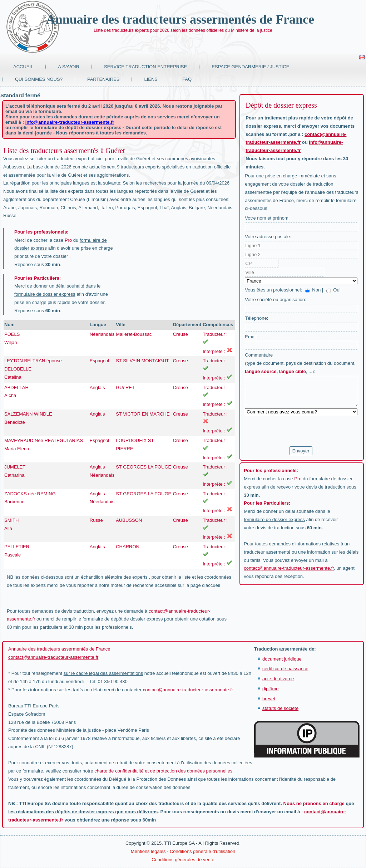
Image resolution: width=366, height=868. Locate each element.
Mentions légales (148, 851)
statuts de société (280, 708)
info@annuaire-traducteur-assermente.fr (70, 122)
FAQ (187, 79)
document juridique (282, 659)
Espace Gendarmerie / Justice (250, 67)
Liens (151, 79)
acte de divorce (278, 679)
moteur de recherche (132, 585)
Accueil (23, 67)
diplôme (271, 689)
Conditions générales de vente (183, 860)
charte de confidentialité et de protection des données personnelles (163, 771)
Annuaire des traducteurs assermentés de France (180, 19)
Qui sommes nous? (39, 79)
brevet (269, 699)
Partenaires (103, 79)
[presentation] (299, 431)
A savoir (69, 67)
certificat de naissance (285, 669)
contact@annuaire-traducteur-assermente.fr (289, 568)
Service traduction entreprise (145, 67)
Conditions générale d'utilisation (202, 851)
